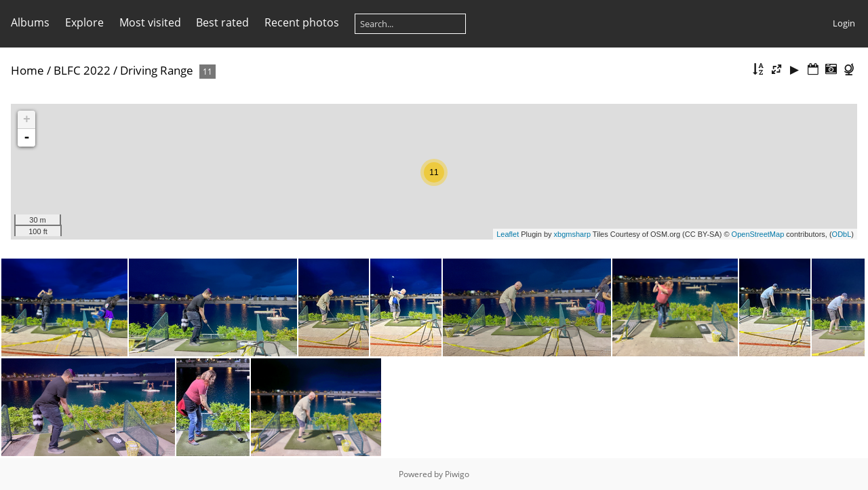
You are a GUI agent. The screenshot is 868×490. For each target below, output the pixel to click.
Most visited (150, 22)
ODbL (842, 234)
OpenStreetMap (758, 234)
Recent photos (302, 22)
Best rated (222, 22)
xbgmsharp (572, 234)
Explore (84, 22)
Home (27, 70)
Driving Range (157, 70)
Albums (30, 22)
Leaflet (508, 234)
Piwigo (457, 474)
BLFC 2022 (82, 70)
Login (844, 23)
